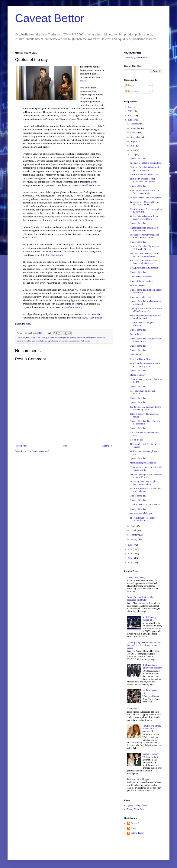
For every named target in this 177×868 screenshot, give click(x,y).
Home (64, 446)
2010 (130, 545)
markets (20, 341)
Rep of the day (137, 440)
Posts (130, 85)
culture (51, 338)
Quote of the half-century (141, 281)
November (136, 128)
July (133, 146)
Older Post (107, 446)
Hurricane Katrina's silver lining (144, 174)
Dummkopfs (136, 355)
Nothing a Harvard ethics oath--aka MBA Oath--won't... (146, 310)
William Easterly (74, 307)
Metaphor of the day (136, 577)
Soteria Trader (137, 833)
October (134, 133)
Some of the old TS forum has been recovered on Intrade (143, 599)
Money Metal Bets (135, 809)
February (135, 535)
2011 (130, 120)
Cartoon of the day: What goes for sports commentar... (145, 169)
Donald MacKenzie (90, 185)
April (133, 526)
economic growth (62, 338)
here (28, 324)
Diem (133, 828)
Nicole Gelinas (30, 238)
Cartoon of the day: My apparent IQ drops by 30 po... (145, 248)
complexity (35, 338)
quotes (34, 341)
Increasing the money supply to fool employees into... (144, 483)
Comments (133, 91)
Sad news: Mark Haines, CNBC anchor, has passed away (144, 255)
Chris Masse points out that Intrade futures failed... (146, 469)
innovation (81, 338)
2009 (130, 549)
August (134, 141)
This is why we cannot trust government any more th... (143, 180)
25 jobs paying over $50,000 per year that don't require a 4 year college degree (144, 645)
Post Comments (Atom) (38, 451)
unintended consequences (69, 341)
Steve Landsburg (55, 255)
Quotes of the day (138, 159)
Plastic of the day (138, 375)
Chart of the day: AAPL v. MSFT (145, 505)
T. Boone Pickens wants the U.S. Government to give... (145, 192)
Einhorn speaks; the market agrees (145, 197)
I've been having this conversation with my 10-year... (145, 476)
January (134, 539)
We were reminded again (141, 513)
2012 (130, 116)
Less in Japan (136, 334)
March (134, 530)
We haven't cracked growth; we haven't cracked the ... (144, 217)
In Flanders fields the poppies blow (146, 163)
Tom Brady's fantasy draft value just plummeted (152, 729)
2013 (130, 111)
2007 (130, 558)
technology (47, 341)
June (133, 150)
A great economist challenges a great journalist (144, 229)
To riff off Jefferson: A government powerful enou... (146, 490)
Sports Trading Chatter (137, 805)
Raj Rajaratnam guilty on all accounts (152, 666)
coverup (44, 338)
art (24, 338)
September (136, 137)
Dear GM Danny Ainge (140, 359)
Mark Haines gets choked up (143, 463)
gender (73, 338)
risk (40, 341)
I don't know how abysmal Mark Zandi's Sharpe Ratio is (145, 236)
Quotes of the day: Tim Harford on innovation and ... (146, 340)
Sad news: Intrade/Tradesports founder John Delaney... (144, 262)
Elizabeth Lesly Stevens (81, 220)
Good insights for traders (141, 277)
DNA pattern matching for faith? (145, 268)
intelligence (91, 338)
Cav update (132, 709)
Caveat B (135, 823)
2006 (130, 563)
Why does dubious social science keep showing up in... (145, 365)
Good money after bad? (141, 297)
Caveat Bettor (50, 18)
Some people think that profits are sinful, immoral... (145, 317)
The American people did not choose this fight (143, 519)
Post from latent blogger (138, 779)
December (135, 124)
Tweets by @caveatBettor (136, 58)
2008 (130, 554)
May (133, 155)
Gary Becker (96, 318)
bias (28, 338)
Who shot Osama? (138, 285)
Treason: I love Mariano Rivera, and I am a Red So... (144, 203)
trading (55, 341)
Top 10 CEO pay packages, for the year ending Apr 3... (145, 408)
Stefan (99, 119)
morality (27, 341)
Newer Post (21, 446)
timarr (78, 283)
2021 (130, 107)
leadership (101, 338)
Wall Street (85, 341)
